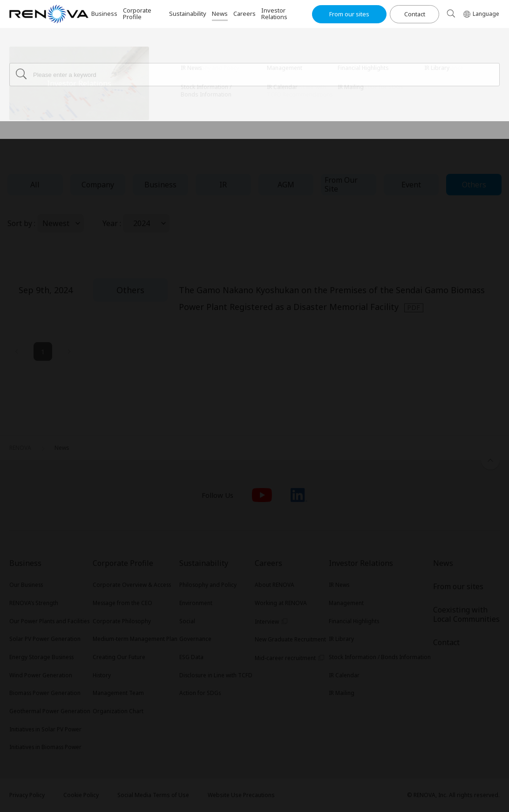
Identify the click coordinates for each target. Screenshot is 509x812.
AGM (286, 185)
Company (98, 185)
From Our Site (341, 184)
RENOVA (20, 58)
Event (411, 185)
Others (474, 185)
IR (223, 185)
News (62, 58)
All (35, 185)
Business (160, 185)
